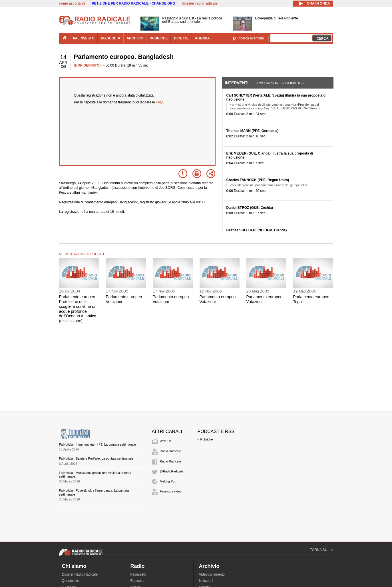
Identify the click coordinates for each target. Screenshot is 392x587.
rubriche (159, 38)
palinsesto (84, 38)
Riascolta (137, 581)
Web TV (165, 441)
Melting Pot (168, 481)
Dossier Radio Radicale (80, 574)
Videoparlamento (212, 574)
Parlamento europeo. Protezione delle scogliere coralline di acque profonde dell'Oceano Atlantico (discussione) (78, 309)
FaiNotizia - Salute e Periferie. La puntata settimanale (96, 458)
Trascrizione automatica (280, 83)
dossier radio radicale (200, 3)
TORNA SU (318, 550)
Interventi (237, 83)
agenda (202, 38)
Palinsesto (138, 574)
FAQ (159, 102)
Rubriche (207, 439)
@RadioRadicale (172, 471)
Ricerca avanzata (251, 38)
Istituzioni (206, 581)
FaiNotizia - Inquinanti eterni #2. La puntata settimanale (98, 444)
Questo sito (71, 581)
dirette (181, 38)
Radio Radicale (171, 451)
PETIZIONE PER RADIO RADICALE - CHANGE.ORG (134, 3)
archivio (135, 38)
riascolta (110, 38)
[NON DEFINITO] (87, 65)
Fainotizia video (171, 491)
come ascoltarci (72, 3)
